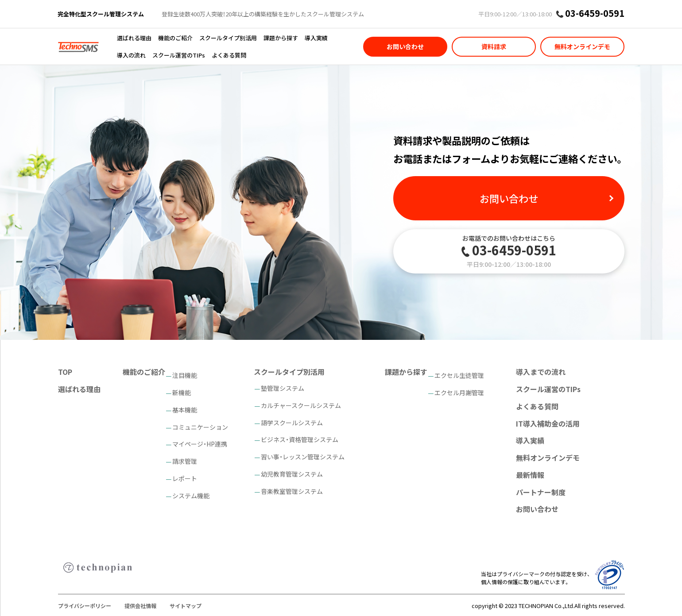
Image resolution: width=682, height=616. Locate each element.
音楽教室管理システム (292, 491)
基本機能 (185, 410)
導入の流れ (131, 55)
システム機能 (191, 496)
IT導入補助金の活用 (548, 423)
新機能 (182, 393)
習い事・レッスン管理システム (303, 457)
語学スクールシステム (292, 423)
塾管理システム (283, 388)
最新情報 (530, 475)
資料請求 (494, 46)
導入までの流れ (541, 372)
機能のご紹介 (175, 38)
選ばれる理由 (134, 38)
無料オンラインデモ (582, 46)
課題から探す (281, 38)
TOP (65, 372)
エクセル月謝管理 (459, 393)
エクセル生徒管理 (459, 375)
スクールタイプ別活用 (228, 38)
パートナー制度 (541, 492)
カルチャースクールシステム (301, 405)
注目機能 (185, 375)
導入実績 (316, 38)
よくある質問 (229, 55)
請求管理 (185, 461)
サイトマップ (186, 606)
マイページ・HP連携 (200, 444)
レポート (185, 478)
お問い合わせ (405, 46)
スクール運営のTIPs (179, 55)
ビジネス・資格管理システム (300, 439)
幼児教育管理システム (292, 474)
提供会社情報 (140, 606)
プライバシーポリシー (85, 606)
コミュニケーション (200, 427)
